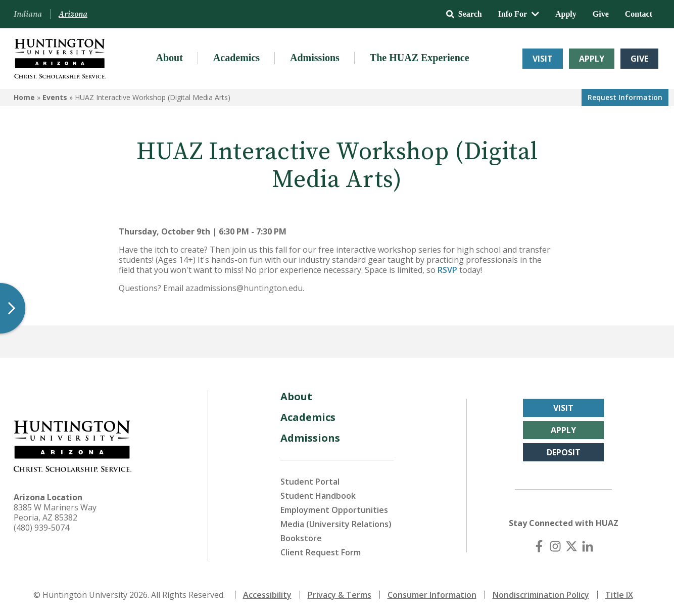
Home (24, 97)
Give (601, 14)
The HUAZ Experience (420, 58)
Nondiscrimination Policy (541, 595)
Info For (519, 14)
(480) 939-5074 (41, 528)
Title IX (619, 595)
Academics (236, 58)
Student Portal (310, 482)
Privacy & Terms (340, 595)
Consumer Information (432, 595)
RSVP (447, 270)
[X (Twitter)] (571, 546)
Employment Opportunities (334, 510)
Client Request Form (321, 552)
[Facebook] (539, 546)
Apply (566, 14)
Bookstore (301, 538)
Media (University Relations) (336, 524)
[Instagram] (555, 546)
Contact (639, 14)
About (169, 58)
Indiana (28, 14)
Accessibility (267, 595)
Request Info (625, 97)
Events (55, 97)
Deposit (564, 452)
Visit (543, 59)
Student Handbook (318, 496)
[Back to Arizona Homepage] (60, 59)
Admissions (315, 58)
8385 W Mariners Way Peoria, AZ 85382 (55, 512)
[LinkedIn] (588, 546)
